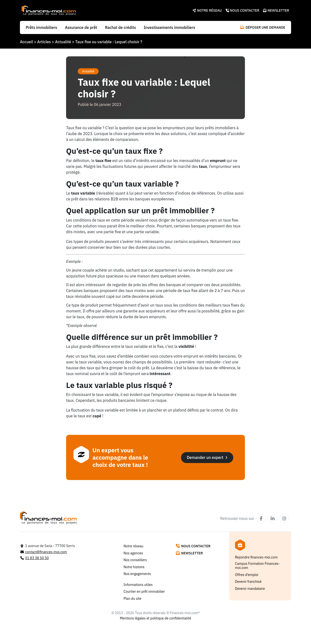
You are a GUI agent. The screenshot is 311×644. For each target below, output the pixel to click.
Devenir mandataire (250, 589)
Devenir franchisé (248, 582)
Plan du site (133, 599)
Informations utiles (138, 585)
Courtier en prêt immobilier (144, 592)
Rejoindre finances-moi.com (256, 557)
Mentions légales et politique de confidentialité (155, 618)
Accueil (26, 42)
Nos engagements (137, 574)
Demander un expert (207, 457)
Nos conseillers (135, 560)
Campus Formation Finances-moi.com (257, 566)
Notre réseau (207, 10)
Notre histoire (134, 567)
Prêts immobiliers (41, 27)
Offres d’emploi (247, 575)
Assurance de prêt (81, 27)
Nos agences (133, 553)
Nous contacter (242, 10)
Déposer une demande (263, 27)
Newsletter (276, 10)
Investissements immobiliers (169, 27)
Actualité (63, 42)
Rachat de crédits (121, 27)
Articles (44, 42)
